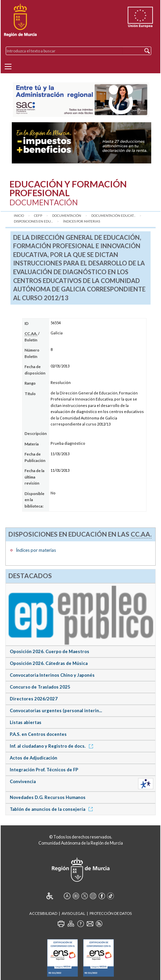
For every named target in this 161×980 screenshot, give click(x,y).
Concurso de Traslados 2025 (40, 687)
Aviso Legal (73, 913)
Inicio (19, 216)
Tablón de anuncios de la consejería (52, 809)
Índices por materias (82, 221)
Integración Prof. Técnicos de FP (44, 770)
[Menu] (8, 67)
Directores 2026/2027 (34, 699)
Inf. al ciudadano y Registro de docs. (53, 746)
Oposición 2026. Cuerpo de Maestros (50, 651)
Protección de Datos (111, 913)
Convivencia (23, 781)
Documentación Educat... (113, 216)
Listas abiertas (26, 722)
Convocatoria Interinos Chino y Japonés (52, 675)
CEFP (38, 216)
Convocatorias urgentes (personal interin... (56, 711)
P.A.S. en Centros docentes (38, 734)
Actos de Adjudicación (34, 758)
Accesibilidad (43, 913)
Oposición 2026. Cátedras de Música (49, 663)
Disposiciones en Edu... (33, 221)
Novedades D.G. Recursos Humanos (48, 797)
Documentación (67, 216)
